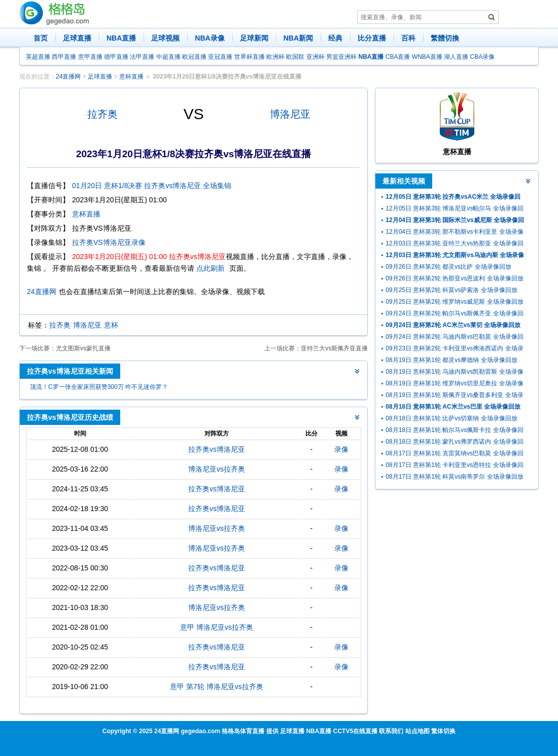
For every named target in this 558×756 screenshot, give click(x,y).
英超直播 (38, 57)
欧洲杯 (275, 57)
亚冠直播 (220, 57)
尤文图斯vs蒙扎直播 (83, 348)
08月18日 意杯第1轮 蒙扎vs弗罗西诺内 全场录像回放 (454, 443)
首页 (41, 38)
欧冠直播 (194, 57)
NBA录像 (210, 38)
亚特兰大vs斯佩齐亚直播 (334, 348)
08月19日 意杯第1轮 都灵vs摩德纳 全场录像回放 (451, 360)
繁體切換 (445, 38)
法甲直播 (142, 57)
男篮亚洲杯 (341, 57)
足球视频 (165, 38)
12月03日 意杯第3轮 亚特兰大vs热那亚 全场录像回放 (454, 245)
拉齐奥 (102, 114)
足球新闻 (254, 38)
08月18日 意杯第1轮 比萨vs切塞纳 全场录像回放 (451, 418)
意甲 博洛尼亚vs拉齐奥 (217, 627)
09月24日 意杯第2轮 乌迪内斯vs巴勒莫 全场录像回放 (454, 338)
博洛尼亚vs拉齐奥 (217, 469)
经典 (335, 38)
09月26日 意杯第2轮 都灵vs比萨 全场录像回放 (448, 267)
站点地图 (417, 731)
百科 (408, 38)
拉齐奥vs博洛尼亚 (217, 449)
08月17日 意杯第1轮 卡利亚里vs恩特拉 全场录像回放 (454, 466)
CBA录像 (483, 57)
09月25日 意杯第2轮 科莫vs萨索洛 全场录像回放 (451, 290)
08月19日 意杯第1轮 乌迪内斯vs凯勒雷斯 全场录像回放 (454, 373)
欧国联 (295, 57)
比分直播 (372, 38)
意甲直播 (90, 57)
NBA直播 (121, 38)
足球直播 (77, 38)
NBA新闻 (298, 38)
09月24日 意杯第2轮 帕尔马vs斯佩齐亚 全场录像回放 (454, 315)
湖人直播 (456, 57)
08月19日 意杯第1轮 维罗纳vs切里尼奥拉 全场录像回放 (454, 385)
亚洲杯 (316, 57)
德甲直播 (116, 57)
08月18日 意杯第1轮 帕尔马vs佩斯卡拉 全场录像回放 (454, 431)
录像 (341, 449)
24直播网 (68, 77)
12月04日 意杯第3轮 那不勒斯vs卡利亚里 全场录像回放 (454, 233)
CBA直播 (398, 57)
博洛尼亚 (290, 114)
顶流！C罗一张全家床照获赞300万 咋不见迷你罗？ (99, 387)
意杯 (111, 325)
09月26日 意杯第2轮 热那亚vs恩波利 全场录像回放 (454, 278)
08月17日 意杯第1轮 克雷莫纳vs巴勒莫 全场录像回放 (454, 455)
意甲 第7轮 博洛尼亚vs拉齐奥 (217, 687)
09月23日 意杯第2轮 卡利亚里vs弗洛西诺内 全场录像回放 (454, 350)
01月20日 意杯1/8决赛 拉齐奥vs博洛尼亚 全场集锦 (152, 186)
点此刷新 (211, 268)
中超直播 (168, 57)
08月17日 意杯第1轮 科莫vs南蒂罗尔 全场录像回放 (454, 477)
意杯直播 (131, 77)
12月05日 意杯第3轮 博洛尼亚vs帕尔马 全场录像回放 (454, 210)
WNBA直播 (427, 57)
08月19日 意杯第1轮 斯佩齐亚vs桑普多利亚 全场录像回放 (454, 396)
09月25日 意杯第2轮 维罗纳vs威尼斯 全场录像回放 (454, 302)
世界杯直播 (250, 57)
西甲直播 (64, 57)
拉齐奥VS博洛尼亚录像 (109, 242)
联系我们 (391, 731)
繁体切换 (443, 731)
